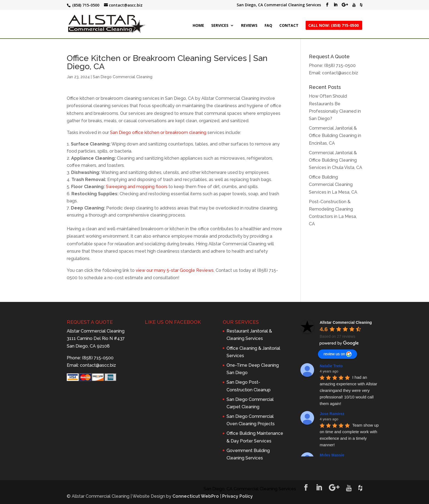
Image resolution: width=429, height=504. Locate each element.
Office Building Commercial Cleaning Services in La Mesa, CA (333, 184)
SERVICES (220, 26)
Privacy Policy (237, 496)
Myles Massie (332, 455)
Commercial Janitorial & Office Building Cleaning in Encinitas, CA (335, 136)
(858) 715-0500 (340, 65)
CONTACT (289, 26)
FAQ (268, 26)
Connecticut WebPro (196, 496)
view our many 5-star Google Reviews (175, 270)
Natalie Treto (331, 366)
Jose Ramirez (332, 414)
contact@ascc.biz (340, 73)
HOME (198, 26)
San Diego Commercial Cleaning (123, 77)
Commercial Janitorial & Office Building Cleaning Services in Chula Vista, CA (336, 160)
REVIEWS (249, 26)
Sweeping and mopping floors (137, 187)
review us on (337, 354)
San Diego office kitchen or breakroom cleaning (158, 132)
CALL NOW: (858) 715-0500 (334, 26)
